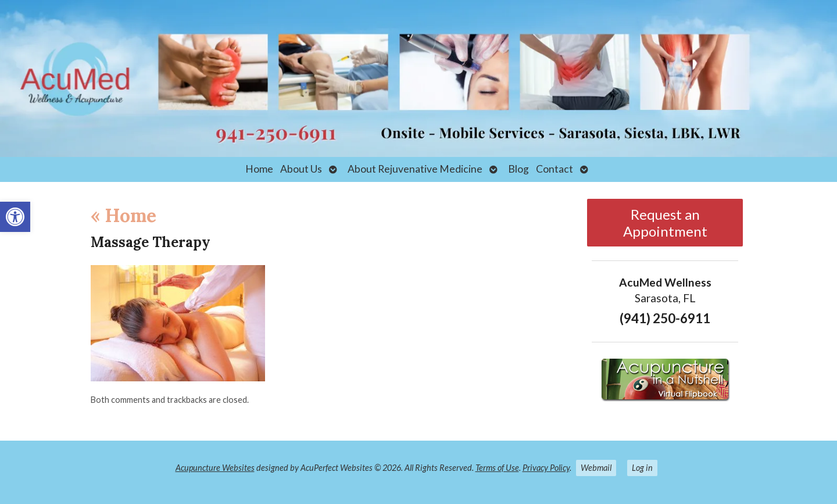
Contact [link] (555, 169)
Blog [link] (518, 169)
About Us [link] (301, 169)
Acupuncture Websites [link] (215, 468)
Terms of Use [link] (497, 468)
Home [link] (259, 169)
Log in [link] (642, 468)
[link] (15, 217)
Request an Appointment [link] (665, 223)
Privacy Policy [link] (546, 468)
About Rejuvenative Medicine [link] (415, 169)
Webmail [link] (596, 468)
